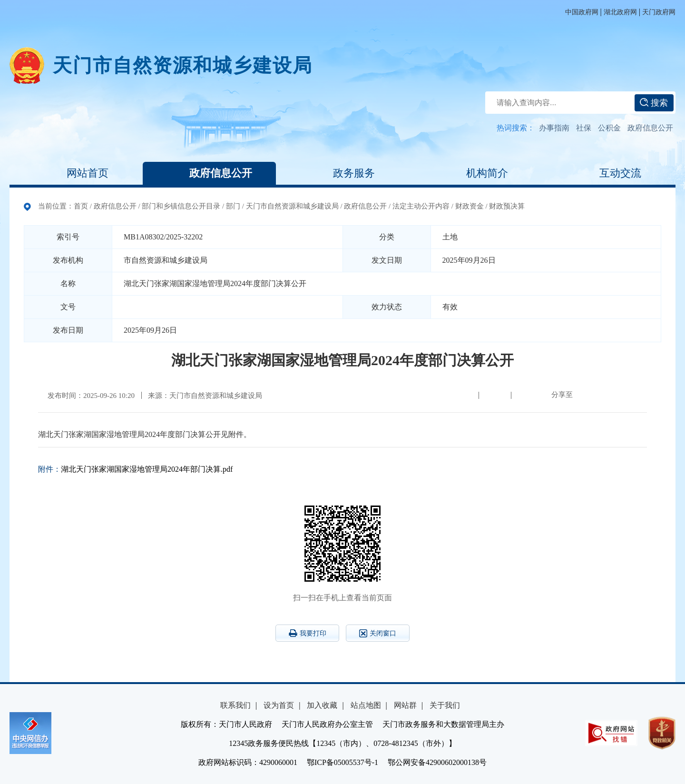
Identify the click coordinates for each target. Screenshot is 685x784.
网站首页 (76, 173)
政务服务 (342, 173)
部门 (233, 206)
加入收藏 (322, 705)
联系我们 (235, 705)
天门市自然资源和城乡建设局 (183, 65)
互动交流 (609, 173)
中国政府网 (582, 12)
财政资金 (470, 206)
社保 (584, 128)
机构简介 (476, 173)
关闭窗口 (378, 633)
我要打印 (308, 633)
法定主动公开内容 (421, 206)
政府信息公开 (650, 128)
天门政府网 (659, 12)
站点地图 (366, 705)
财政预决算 (507, 206)
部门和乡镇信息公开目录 (181, 206)
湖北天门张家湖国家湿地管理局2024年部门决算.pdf (147, 469)
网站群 (405, 705)
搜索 (654, 103)
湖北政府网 (620, 12)
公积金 (609, 128)
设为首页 (279, 705)
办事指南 (554, 128)
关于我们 (445, 705)
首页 (81, 206)
